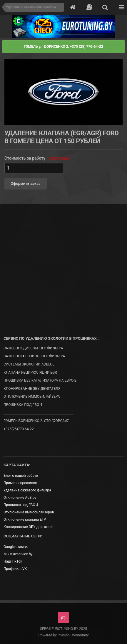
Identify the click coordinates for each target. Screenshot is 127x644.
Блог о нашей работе (21, 476)
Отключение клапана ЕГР (25, 520)
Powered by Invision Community (64, 635)
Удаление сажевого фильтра (27, 490)
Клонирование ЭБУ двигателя (28, 527)
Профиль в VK (15, 569)
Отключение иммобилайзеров (29, 512)
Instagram (63, 618)
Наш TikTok (13, 561)
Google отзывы (16, 547)
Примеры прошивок (20, 483)
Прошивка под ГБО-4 (21, 505)
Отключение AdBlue (20, 498)
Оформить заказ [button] (26, 183)
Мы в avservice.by (18, 554)
